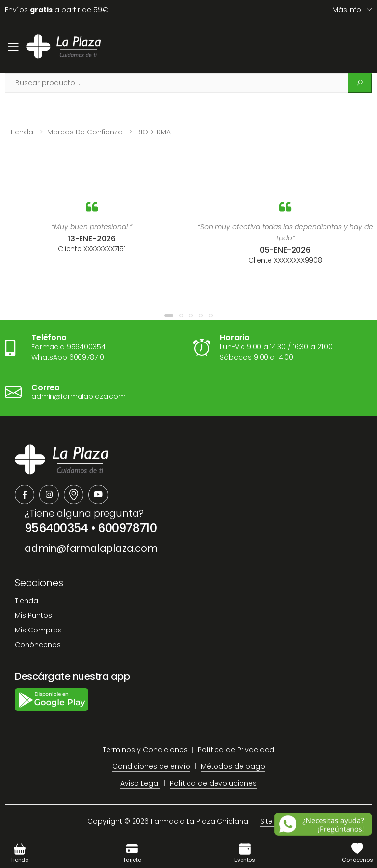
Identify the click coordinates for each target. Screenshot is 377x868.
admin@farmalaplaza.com (91, 548)
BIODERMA (154, 132)
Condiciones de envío (151, 766)
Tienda (22, 132)
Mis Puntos (33, 615)
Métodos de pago (233, 766)
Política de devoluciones (213, 783)
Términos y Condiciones (145, 750)
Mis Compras (38, 630)
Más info (347, 10)
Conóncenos (38, 645)
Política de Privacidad (236, 750)
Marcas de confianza (85, 132)
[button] (169, 316)
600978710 (127, 528)
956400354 (56, 528)
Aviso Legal (140, 783)
